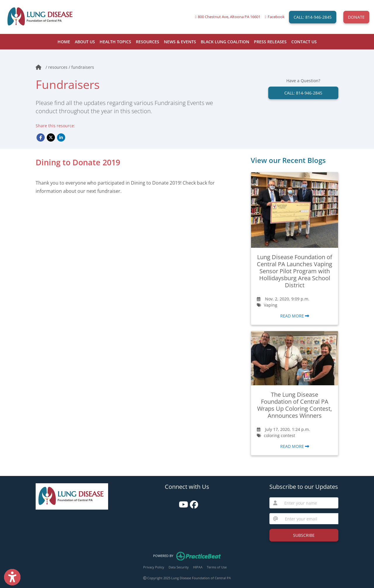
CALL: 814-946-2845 (313, 17)
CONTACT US (304, 42)
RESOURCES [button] (148, 42)
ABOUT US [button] (85, 42)
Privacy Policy (154, 567)
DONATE (356, 17)
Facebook (276, 17)
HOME (64, 42)
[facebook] (193, 502)
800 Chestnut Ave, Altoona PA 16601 (229, 17)
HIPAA (198, 567)
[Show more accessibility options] (12, 577)
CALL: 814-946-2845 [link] (303, 93)
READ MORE (295, 316)
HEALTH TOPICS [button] (115, 42)
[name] (310, 503)
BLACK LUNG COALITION (225, 42)
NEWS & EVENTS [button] (180, 42)
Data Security (179, 567)
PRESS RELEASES (270, 42)
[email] (310, 519)
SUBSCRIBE (304, 535)
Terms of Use (217, 567)
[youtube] (181, 502)
